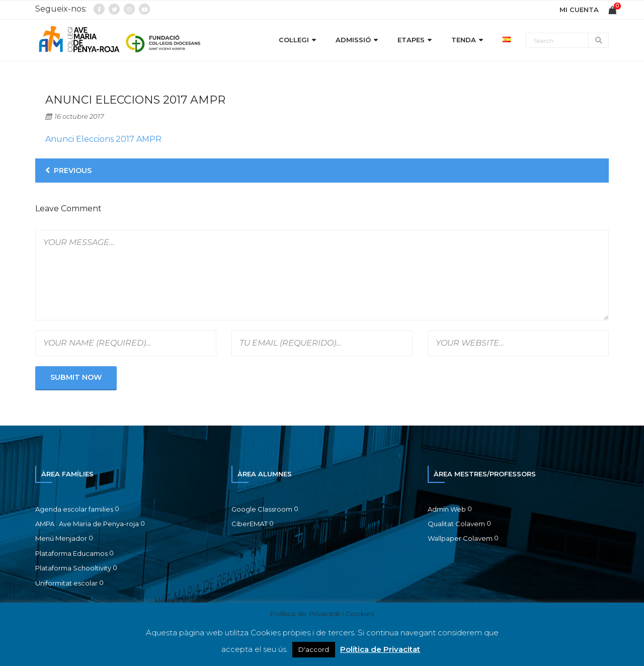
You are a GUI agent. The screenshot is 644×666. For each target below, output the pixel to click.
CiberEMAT (250, 524)
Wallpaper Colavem (460, 538)
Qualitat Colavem (456, 524)
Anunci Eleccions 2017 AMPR (103, 139)
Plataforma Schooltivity (73, 568)
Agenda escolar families (74, 509)
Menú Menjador (61, 538)
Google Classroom (262, 509)
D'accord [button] (314, 649)
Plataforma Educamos (71, 553)
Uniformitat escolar (66, 583)
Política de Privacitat (380, 649)
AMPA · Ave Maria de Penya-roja (87, 524)
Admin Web (447, 509)
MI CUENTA (579, 10)
